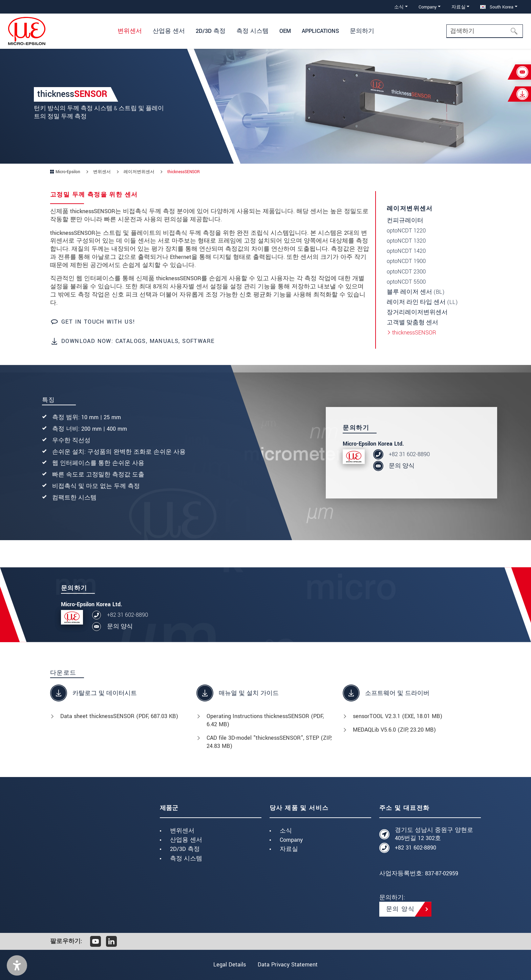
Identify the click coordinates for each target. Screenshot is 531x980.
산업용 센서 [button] (169, 31)
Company (291, 840)
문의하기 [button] (362, 31)
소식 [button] (399, 7)
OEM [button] (285, 31)
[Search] (485, 31)
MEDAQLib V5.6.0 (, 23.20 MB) (394, 730)
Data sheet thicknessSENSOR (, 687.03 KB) (119, 716)
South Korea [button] (497, 7)
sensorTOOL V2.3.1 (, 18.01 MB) (398, 716)
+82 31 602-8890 (409, 454)
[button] (17, 965)
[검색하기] (516, 31)
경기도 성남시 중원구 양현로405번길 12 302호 (434, 834)
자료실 (289, 849)
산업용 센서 (186, 840)
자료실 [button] (459, 7)
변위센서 (182, 831)
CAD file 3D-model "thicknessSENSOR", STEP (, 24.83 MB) (269, 742)
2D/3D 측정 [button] (211, 31)
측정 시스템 (186, 859)
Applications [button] (320, 31)
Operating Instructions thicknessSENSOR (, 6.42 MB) (265, 720)
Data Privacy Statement (288, 965)
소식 (286, 831)
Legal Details (229, 965)
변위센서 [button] (130, 31)
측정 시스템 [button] (252, 31)
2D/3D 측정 (185, 849)
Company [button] (428, 7)
